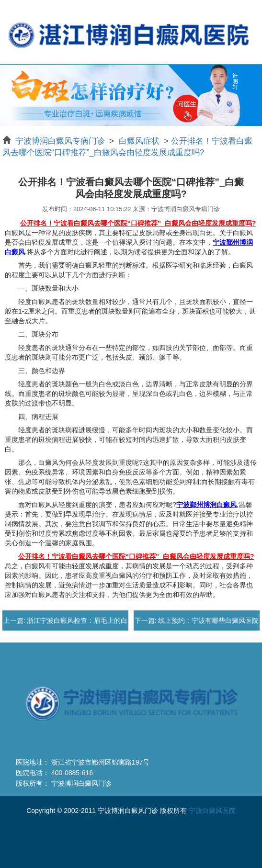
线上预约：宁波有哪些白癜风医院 (207, 620)
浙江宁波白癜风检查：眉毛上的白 (77, 620)
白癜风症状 (139, 141)
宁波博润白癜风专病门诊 (61, 141)
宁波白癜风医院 (212, 811)
